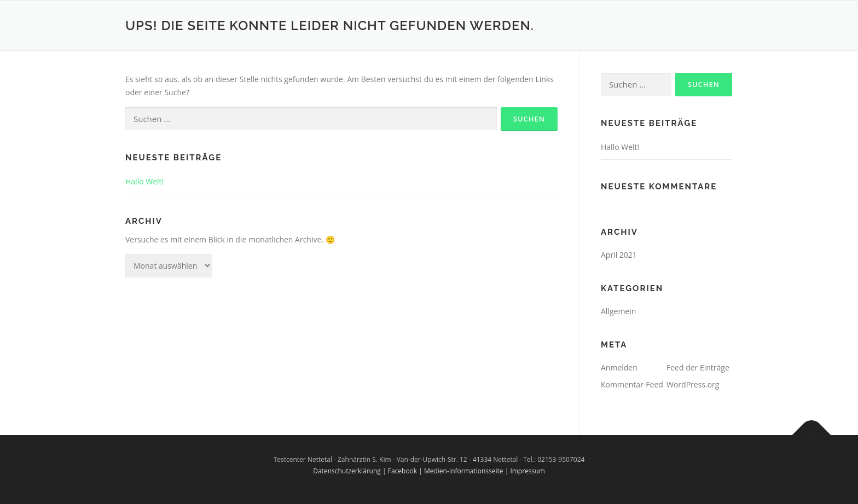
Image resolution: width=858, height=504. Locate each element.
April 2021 (619, 255)
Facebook (402, 471)
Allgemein (618, 311)
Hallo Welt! (144, 181)
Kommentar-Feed (632, 384)
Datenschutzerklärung (347, 471)
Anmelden (619, 367)
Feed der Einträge (698, 367)
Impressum (527, 471)
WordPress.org (693, 384)
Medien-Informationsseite (464, 471)
